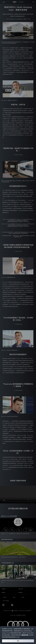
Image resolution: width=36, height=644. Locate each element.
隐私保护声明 (25, 635)
